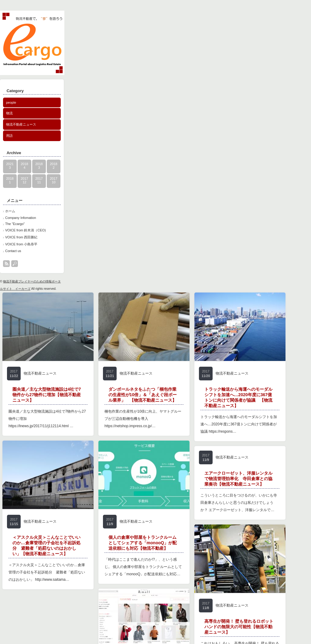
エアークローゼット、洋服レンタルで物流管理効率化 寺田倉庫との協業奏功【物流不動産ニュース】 (219, 508)
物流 (9, 113)
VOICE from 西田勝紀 (21, 237)
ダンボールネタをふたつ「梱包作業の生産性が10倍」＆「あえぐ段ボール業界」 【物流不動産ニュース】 (143, 395)
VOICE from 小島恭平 (21, 244)
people (11, 102)
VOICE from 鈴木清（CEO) (26, 230)
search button (15, 264)
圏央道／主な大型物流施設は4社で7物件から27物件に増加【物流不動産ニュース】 (47, 395)
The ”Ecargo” (15, 224)
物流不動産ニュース (21, 124)
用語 (9, 136)
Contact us (13, 251)
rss (6, 264)
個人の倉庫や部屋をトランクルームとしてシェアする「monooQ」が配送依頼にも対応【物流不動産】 (124, 573)
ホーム (10, 211)
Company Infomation (21, 218)
